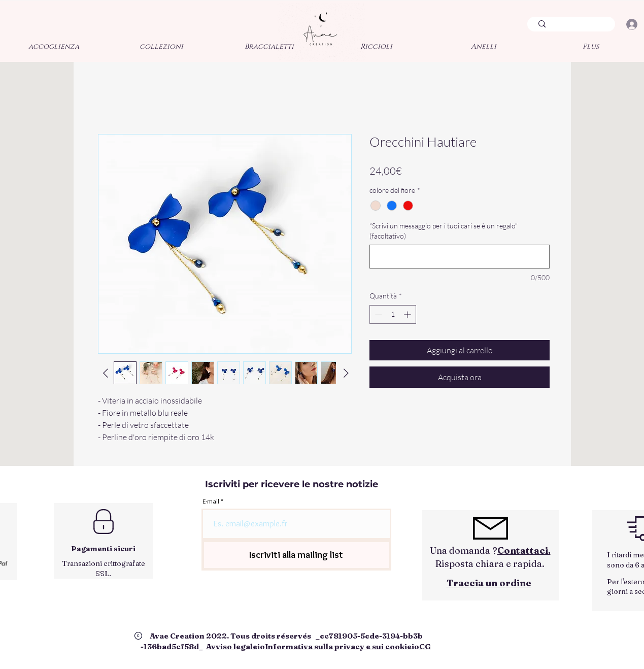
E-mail (211, 501)
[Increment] (408, 314)
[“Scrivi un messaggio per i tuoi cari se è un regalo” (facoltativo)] (460, 257)
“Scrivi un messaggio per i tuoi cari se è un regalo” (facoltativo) (444, 231)
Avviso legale (232, 646)
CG (425, 646)
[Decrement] (377, 314)
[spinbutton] (393, 314)
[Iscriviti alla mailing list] (296, 555)
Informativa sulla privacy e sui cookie (338, 646)
